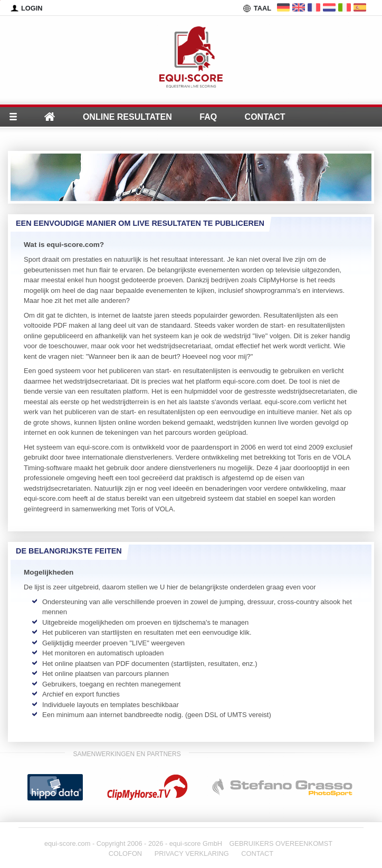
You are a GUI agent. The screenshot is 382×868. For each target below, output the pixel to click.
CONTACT (257, 853)
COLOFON (125, 853)
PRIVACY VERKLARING (192, 853)
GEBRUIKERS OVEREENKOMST (281, 843)
